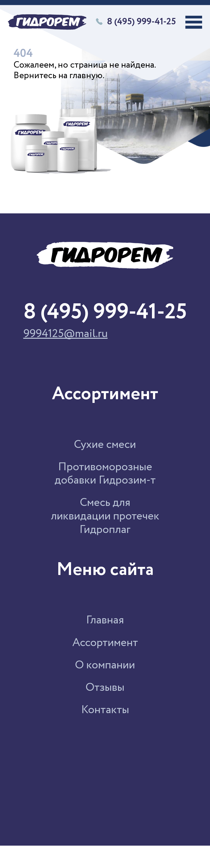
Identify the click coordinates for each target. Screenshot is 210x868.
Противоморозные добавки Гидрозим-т (105, 474)
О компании (105, 665)
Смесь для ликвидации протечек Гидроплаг (105, 516)
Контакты (105, 710)
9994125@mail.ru (66, 334)
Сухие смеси (105, 445)
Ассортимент (105, 643)
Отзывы (105, 688)
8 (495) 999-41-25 (136, 22)
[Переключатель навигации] (194, 22)
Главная (105, 620)
